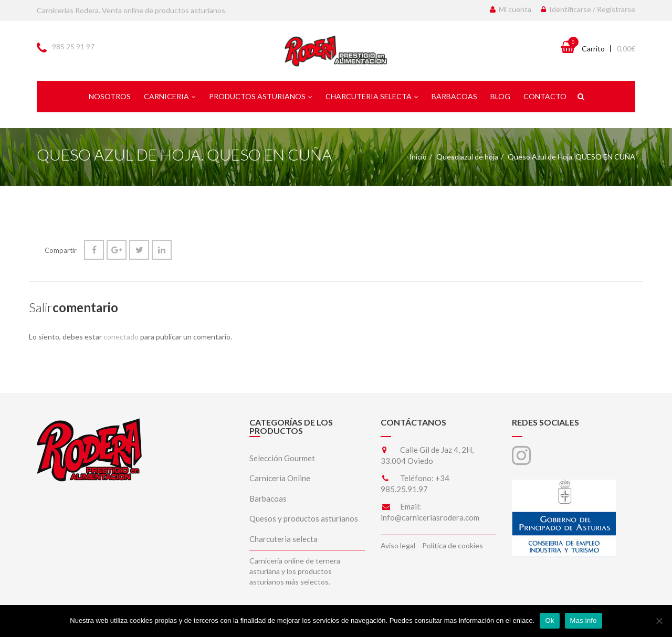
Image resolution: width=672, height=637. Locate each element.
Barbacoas (454, 96)
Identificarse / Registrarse (588, 9)
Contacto (545, 96)
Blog (500, 96)
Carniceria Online (280, 478)
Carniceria (170, 96)
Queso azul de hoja (467, 157)
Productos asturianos (261, 96)
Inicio (418, 157)
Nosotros (110, 96)
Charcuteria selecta (372, 96)
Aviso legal (398, 545)
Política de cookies (453, 545)
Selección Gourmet (282, 458)
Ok (549, 620)
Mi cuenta (511, 9)
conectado (121, 337)
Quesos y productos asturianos (304, 518)
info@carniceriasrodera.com (430, 517)
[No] (659, 621)
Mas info (584, 620)
